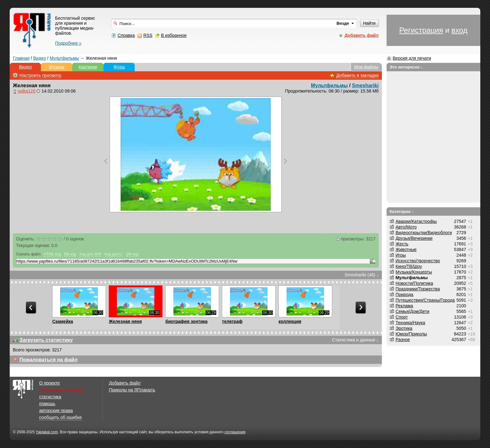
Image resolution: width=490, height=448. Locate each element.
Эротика (404, 328)
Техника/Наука (410, 323)
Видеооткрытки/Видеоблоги (424, 233)
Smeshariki (365, 86)
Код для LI (113, 254)
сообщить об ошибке (60, 417)
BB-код (70, 254)
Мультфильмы (64, 58)
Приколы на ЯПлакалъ (132, 390)
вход (459, 30)
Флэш (119, 67)
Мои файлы (366, 67)
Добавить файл (125, 383)
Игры (401, 255)
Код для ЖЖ (90, 254)
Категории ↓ (402, 211)
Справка (126, 35)
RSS (148, 35)
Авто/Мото (406, 227)
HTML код (52, 254)
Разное (403, 340)
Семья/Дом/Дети (412, 311)
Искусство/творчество (418, 261)
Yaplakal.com (47, 432)
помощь (47, 404)
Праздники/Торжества (418, 289)
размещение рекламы (61, 390)
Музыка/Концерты (414, 272)
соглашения (235, 432)
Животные (406, 249)
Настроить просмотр (40, 75)
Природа (405, 294)
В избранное (174, 35)
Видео (40, 58)
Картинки (88, 67)
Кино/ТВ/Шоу (409, 266)
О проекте (49, 383)
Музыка (57, 67)
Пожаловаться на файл (48, 360)
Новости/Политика (414, 283)
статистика (50, 397)
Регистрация (421, 30)
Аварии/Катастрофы (416, 221)
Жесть (402, 244)
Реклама (404, 306)
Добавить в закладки (357, 75)
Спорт (402, 317)
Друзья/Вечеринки (414, 238)
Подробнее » (68, 43)
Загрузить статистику (46, 340)
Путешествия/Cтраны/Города (425, 300)
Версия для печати (412, 58)
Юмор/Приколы (411, 334)
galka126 (26, 91)
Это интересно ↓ (406, 67)
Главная (21, 58)
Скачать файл (28, 254)
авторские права (56, 410)
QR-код (132, 254)
